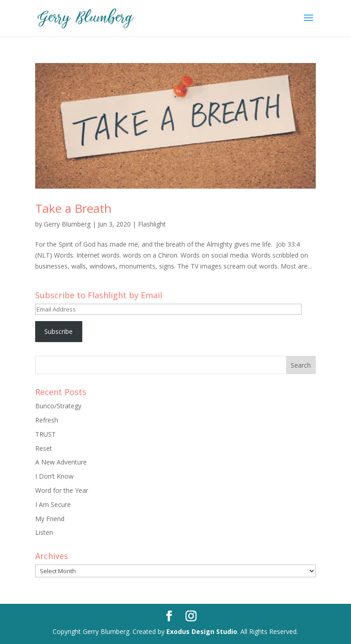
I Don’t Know (54, 476)
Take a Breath (73, 208)
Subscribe (58, 331)
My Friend (50, 519)
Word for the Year (62, 490)
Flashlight (152, 224)
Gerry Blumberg (67, 224)
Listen (44, 532)
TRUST (45, 434)
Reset (44, 448)
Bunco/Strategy (58, 406)
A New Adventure (61, 462)
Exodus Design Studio (202, 631)
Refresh (47, 420)
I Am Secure (53, 504)
